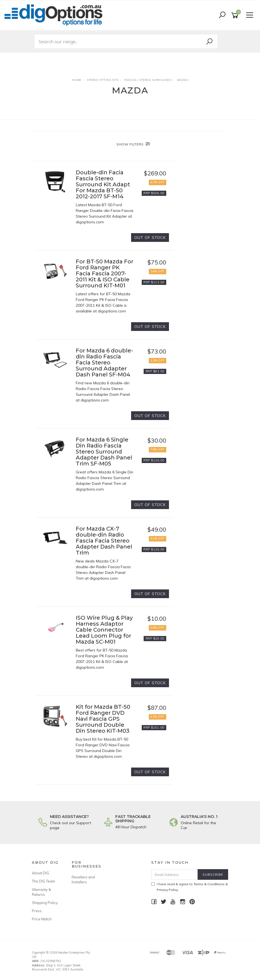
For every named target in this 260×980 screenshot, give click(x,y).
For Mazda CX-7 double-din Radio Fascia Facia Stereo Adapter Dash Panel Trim (104, 541)
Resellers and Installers (83, 879)
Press (37, 911)
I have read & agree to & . (190, 887)
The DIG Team (43, 881)
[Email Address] (175, 874)
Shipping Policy (45, 903)
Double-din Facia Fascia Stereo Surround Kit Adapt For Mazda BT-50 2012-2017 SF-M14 (103, 184)
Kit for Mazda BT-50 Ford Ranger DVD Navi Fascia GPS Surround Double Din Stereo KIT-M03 (103, 719)
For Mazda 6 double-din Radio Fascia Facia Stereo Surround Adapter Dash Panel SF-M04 (104, 363)
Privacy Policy (167, 890)
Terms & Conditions (209, 884)
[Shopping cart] (236, 15)
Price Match (42, 919)
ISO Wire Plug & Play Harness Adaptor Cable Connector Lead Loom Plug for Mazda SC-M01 (104, 630)
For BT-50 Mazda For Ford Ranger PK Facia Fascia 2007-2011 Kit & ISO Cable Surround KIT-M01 (105, 273)
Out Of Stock (150, 238)
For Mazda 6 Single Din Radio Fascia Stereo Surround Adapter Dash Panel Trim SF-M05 (104, 452)
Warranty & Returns (41, 892)
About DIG (40, 873)
